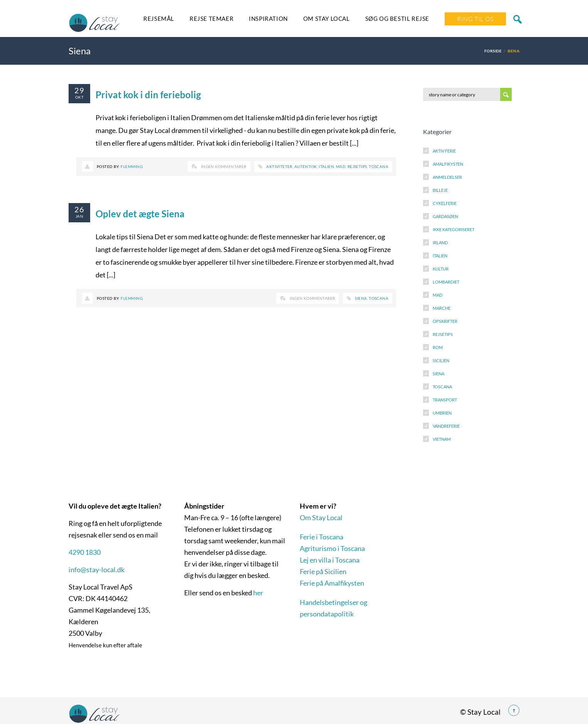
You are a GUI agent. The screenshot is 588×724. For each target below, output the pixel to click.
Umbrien (442, 413)
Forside (493, 51)
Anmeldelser (447, 177)
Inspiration (268, 18)
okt (79, 97)
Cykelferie (445, 203)
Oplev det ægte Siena (140, 214)
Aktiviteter (279, 166)
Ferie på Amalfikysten (332, 583)
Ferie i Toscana (322, 537)
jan (79, 216)
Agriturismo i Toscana (332, 548)
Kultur (441, 269)
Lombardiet (446, 282)
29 (79, 90)
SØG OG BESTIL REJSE (397, 18)
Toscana (379, 166)
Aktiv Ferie (444, 151)
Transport (445, 400)
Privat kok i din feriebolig (148, 95)
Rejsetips (357, 166)
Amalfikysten (448, 164)
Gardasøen (445, 216)
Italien (326, 166)
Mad (341, 166)
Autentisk (306, 166)
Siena (361, 298)
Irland (440, 243)
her (258, 593)
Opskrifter (445, 321)
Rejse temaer (212, 18)
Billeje (440, 190)
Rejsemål (159, 18)
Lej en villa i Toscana (330, 560)
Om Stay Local (327, 18)
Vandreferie (446, 426)
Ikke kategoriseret (454, 229)
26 (79, 209)
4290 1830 (85, 552)
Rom (438, 347)
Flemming (132, 166)
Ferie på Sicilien (323, 571)
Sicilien (441, 360)
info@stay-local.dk (97, 569)
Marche (442, 308)
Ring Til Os (475, 19)
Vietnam (442, 439)
